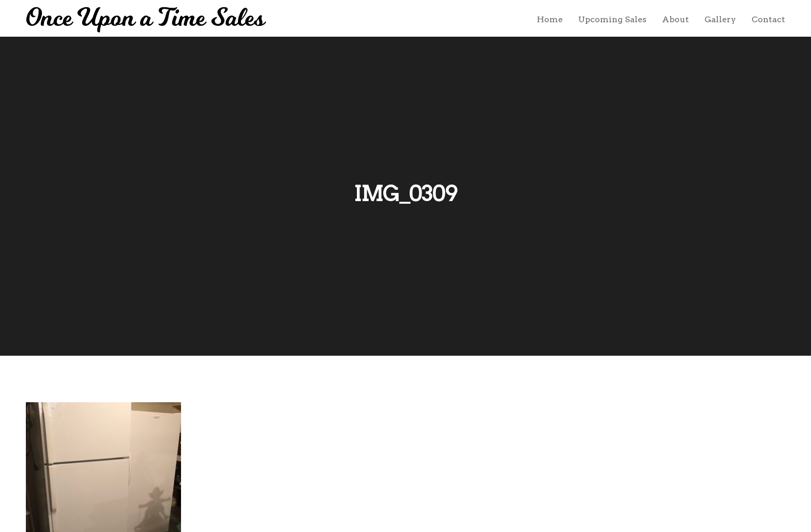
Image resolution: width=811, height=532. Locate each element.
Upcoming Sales (612, 19)
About (675, 19)
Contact (768, 19)
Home (550, 19)
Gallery (720, 19)
